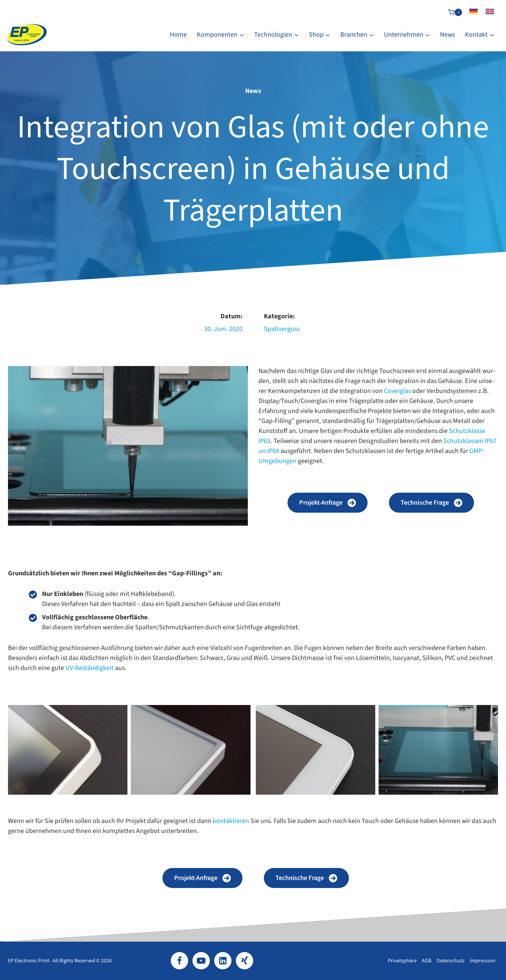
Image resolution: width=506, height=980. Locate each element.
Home (178, 35)
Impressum (483, 961)
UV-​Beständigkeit (90, 668)
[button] (328, 503)
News (447, 35)
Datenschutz (451, 961)
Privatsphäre (402, 961)
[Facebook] (179, 961)
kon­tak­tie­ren (232, 821)
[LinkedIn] (223, 961)
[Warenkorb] (455, 12)
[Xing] (244, 961)
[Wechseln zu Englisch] (490, 12)
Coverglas (397, 391)
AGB (427, 961)
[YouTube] (201, 961)
